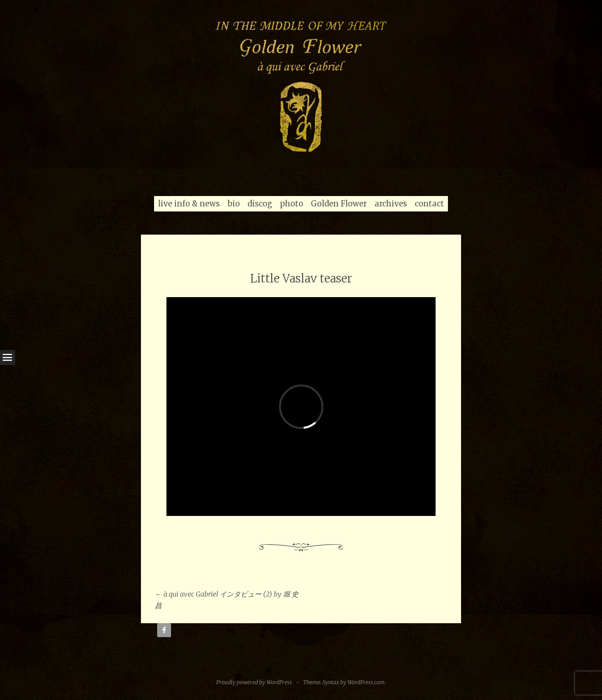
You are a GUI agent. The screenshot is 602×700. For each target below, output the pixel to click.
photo (292, 204)
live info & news (189, 204)
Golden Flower (339, 204)
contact (429, 204)
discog (260, 204)
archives (391, 204)
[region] (301, 84)
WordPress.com (366, 682)
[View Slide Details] (301, 84)
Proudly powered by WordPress (254, 682)
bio (234, 204)
